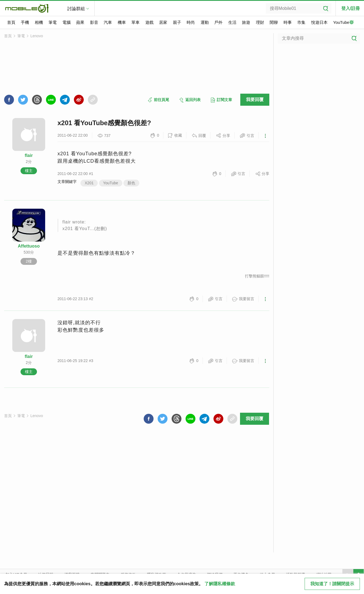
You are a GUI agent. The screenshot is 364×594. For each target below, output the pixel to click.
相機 (39, 22)
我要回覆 (255, 100)
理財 (260, 22)
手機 (25, 22)
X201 (89, 183)
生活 (232, 22)
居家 (163, 22)
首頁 (11, 22)
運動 (205, 22)
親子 (177, 22)
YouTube (343, 23)
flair (29, 155)
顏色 (131, 183)
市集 (301, 22)
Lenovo (37, 36)
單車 (135, 22)
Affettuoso (29, 246)
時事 (288, 22)
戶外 (218, 22)
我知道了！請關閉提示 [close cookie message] (332, 584)
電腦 (67, 22)
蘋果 (80, 22)
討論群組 (76, 9)
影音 (94, 22)
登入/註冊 (351, 8)
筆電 (53, 22)
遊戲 (149, 22)
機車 (122, 22)
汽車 (108, 22)
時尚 (191, 22)
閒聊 (274, 22)
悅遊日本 (319, 22)
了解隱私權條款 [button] (220, 584)
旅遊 (246, 22)
